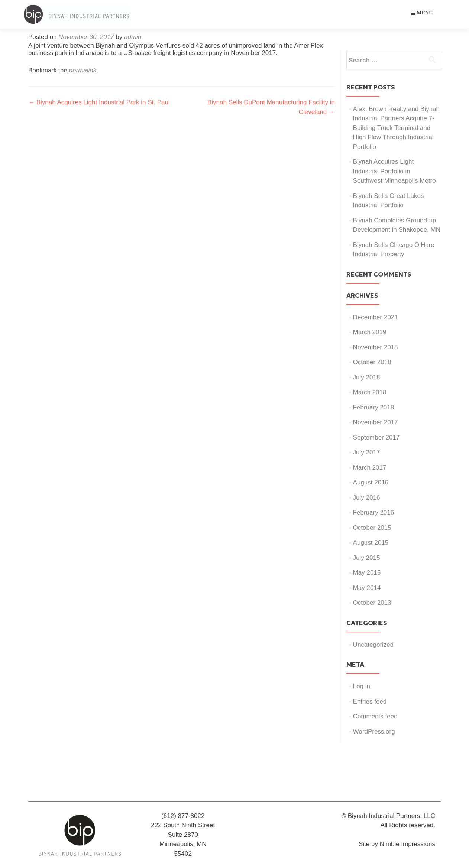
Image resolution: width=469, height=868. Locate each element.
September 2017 (376, 438)
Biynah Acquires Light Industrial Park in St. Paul (99, 102)
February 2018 (374, 407)
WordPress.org (374, 732)
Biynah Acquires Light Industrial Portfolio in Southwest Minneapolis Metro (394, 171)
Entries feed (370, 701)
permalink (83, 70)
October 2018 (372, 362)
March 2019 (370, 332)
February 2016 (374, 513)
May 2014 (367, 588)
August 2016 (371, 482)
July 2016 (367, 498)
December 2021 (376, 317)
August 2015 (371, 543)
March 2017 (370, 468)
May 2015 (367, 573)
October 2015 (372, 528)
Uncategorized (373, 645)
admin (133, 37)
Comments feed (375, 716)
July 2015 (367, 558)
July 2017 (367, 452)
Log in (362, 686)
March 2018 (370, 392)
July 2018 (367, 377)
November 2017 (376, 422)
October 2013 (372, 603)
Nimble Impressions (407, 844)
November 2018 (376, 347)
